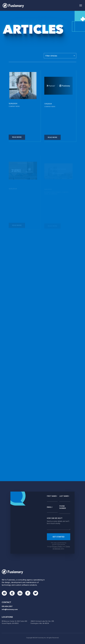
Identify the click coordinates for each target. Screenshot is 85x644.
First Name (52, 496)
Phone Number (63, 507)
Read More (17, 139)
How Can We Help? (55, 518)
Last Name (64, 496)
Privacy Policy (57, 546)
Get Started (59, 537)
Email (50, 507)
